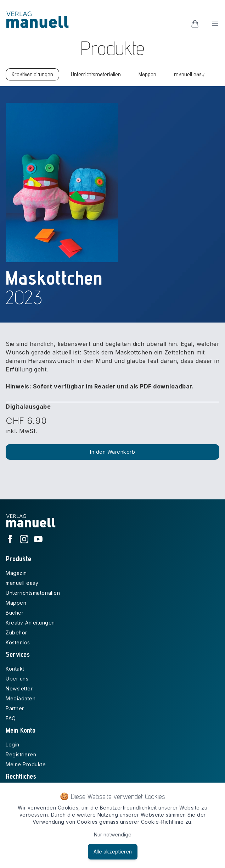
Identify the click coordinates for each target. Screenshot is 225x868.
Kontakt (15, 669)
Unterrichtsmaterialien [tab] (96, 74)
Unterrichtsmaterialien (33, 593)
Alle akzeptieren (113, 852)
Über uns (17, 679)
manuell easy (22, 583)
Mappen (16, 603)
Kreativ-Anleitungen (30, 623)
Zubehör (16, 632)
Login (13, 744)
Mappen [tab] (147, 74)
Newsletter (19, 688)
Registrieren (21, 754)
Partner (15, 708)
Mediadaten (21, 698)
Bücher (15, 613)
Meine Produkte (26, 764)
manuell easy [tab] (189, 74)
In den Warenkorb (112, 452)
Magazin (16, 573)
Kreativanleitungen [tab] (32, 74)
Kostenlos (18, 642)
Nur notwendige (113, 835)
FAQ (11, 718)
